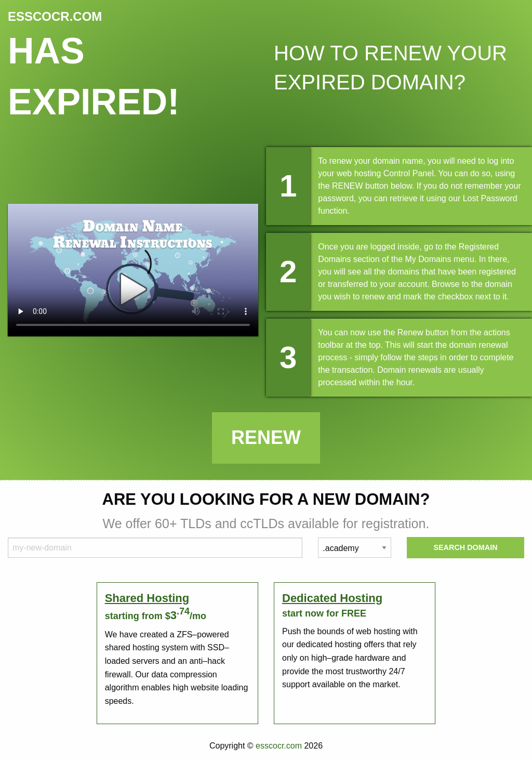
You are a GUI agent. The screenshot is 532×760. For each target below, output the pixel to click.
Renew (266, 437)
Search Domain (465, 547)
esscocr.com (279, 746)
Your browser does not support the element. (133, 270)
